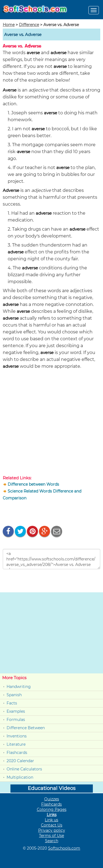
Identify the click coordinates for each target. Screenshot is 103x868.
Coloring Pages (52, 809)
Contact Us (52, 825)
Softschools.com (64, 848)
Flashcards (17, 753)
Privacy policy (52, 830)
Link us (51, 820)
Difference (29, 25)
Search (52, 841)
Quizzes (52, 799)
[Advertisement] (51, 423)
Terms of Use (51, 836)
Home (9, 25)
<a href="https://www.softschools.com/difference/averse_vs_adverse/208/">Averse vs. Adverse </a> (51, 559)
